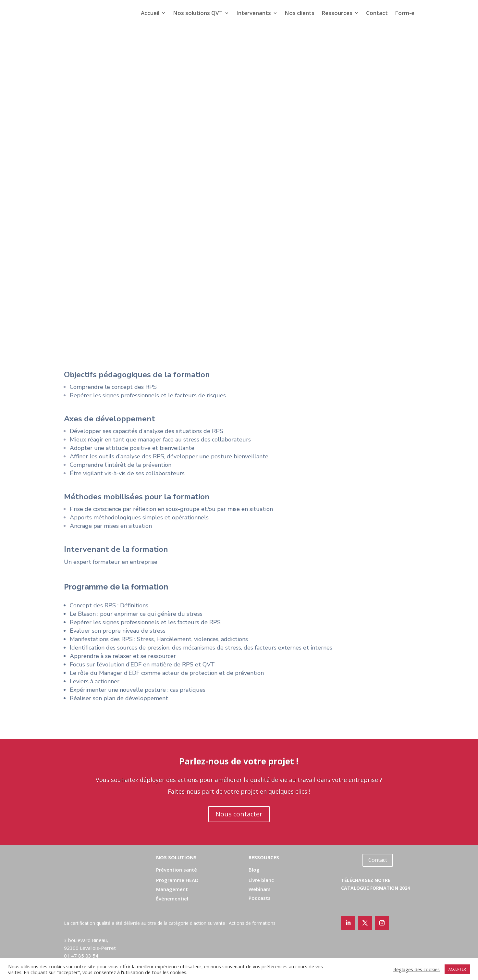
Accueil (150, 14)
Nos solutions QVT (198, 14)
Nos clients (300, 14)
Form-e (405, 14)
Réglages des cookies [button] (417, 969)
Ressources (337, 14)
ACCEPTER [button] (457, 969)
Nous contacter (239, 814)
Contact (377, 14)
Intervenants (254, 14)
